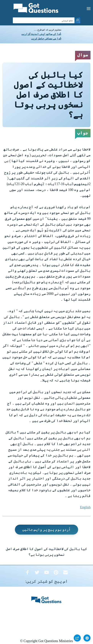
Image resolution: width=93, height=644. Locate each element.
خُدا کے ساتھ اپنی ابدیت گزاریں (41, 34)
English (85, 507)
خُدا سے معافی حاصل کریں (46, 39)
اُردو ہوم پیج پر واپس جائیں (47, 530)
